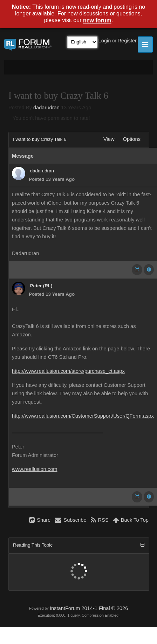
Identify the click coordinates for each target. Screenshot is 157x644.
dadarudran (46, 108)
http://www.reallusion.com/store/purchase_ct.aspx (68, 371)
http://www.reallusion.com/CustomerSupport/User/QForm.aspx (83, 416)
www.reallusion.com (35, 469)
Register (127, 41)
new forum (97, 21)
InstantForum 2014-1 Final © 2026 (89, 608)
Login (105, 41)
